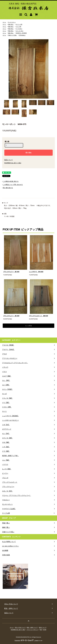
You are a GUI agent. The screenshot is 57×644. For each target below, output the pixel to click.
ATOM (45, 630)
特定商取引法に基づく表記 (13, 163)
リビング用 (18, 27)
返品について (9, 160)
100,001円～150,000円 (21, 33)
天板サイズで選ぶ (12, 35)
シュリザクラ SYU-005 (36, 272)
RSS (41, 630)
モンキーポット (12, 22)
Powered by (28, 640)
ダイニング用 (19, 24)
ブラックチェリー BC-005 (11, 272)
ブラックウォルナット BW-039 (38, 316)
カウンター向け (19, 31)
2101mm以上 (22, 35)
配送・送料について (32, 628)
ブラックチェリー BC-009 (11, 316)
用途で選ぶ (11, 24)
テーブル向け (19, 29)
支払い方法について (20, 628)
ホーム (4, 22)
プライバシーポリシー (32, 630)
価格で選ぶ (11, 33)
